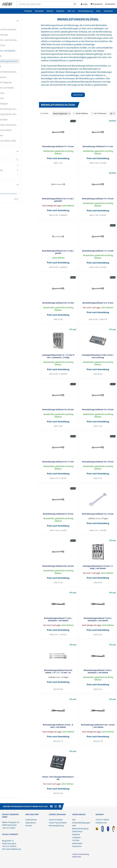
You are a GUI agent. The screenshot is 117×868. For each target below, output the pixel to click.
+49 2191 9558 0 (102, 820)
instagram (76, 837)
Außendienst (31, 823)
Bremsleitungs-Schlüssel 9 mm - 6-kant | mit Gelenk (98, 726)
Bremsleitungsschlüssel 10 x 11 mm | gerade (58, 252)
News (98, 11)
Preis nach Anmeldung (58, 158)
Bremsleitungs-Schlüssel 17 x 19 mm (58, 146)
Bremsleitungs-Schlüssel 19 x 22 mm (58, 409)
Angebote (60, 11)
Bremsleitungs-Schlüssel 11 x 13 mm (98, 251)
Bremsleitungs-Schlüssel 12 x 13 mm (98, 514)
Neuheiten (39, 11)
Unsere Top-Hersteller (58, 823)
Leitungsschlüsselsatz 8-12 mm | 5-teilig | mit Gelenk (98, 567)
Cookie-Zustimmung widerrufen (81, 855)
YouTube (76, 840)
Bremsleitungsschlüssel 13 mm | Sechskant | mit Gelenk (98, 619)
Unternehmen (31, 820)
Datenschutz (77, 831)
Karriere (29, 826)
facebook (76, 834)
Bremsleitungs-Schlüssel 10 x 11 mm (58, 462)
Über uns (71, 11)
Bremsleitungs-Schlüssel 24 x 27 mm (58, 303)
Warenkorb (96, 4)
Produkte (28, 11)
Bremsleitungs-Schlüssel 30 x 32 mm (58, 566)
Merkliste (110, 4)
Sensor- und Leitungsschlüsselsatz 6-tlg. (58, 778)
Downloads (108, 11)
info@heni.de (101, 823)
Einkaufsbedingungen (81, 823)
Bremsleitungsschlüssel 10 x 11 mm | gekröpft (58, 200)
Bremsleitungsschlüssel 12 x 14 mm (98, 303)
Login (84, 4)
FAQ (74, 820)
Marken (50, 11)
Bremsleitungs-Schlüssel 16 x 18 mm (98, 462)
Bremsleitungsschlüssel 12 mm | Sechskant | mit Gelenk (98, 671)
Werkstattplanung (86, 11)
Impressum (77, 846)
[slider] (33, 194)
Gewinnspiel (77, 843)
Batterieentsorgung (80, 829)
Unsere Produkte (56, 820)
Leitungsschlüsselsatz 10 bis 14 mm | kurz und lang (98, 356)
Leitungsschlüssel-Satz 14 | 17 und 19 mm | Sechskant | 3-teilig (58, 356)
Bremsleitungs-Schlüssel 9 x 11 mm (98, 146)
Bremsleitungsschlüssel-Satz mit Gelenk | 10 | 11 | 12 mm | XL (58, 671)
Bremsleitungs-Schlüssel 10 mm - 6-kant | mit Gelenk (58, 726)
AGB (74, 826)
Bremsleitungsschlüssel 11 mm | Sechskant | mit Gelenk (58, 619)
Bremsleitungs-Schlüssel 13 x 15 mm (98, 409)
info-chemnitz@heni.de (11, 849)
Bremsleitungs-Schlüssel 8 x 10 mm (58, 514)
